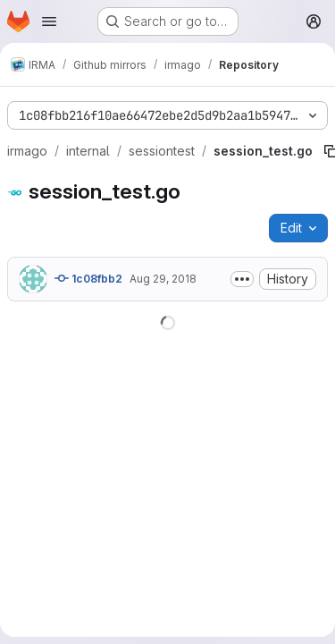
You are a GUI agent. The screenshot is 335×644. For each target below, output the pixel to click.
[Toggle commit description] (242, 279)
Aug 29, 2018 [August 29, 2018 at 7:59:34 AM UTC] (163, 279)
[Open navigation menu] (49, 21)
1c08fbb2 (88, 278)
